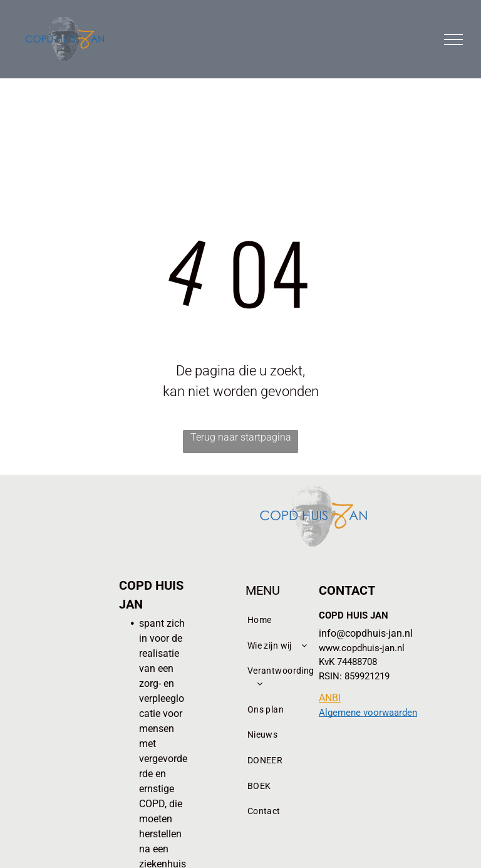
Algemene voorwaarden (368, 713)
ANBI (330, 698)
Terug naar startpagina (241, 437)
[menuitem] (283, 620)
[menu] (453, 39)
